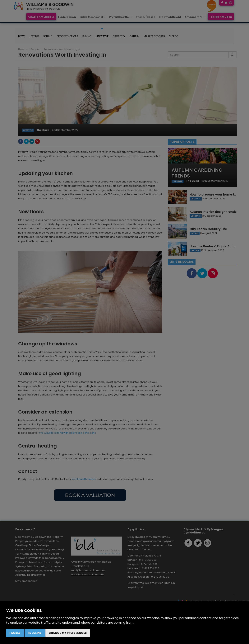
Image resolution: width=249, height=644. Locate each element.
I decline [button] (35, 633)
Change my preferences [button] (68, 633)
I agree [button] (15, 633)
